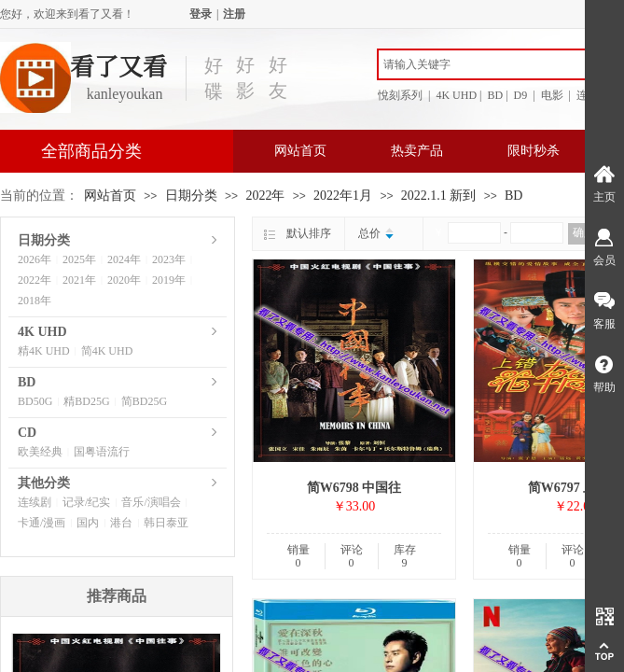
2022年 (265, 196)
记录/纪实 (86, 502)
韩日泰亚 (166, 523)
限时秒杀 (534, 151)
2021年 (79, 280)
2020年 (124, 280)
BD (513, 196)
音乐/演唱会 (151, 502)
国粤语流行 (102, 452)
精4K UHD (44, 351)
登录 (201, 14)
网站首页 (300, 151)
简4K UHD (107, 351)
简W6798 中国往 (354, 488)
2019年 (169, 280)
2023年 (169, 259)
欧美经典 (40, 452)
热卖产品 (417, 151)
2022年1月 (343, 196)
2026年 (35, 259)
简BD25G (144, 401)
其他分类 (44, 483)
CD (27, 433)
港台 (121, 523)
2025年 (79, 259)
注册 (234, 14)
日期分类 (191, 196)
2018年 (35, 301)
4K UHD (42, 332)
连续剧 (35, 502)
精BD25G (86, 401)
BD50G (35, 401)
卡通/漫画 (42, 523)
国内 (88, 523)
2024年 (124, 259)
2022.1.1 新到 (439, 196)
